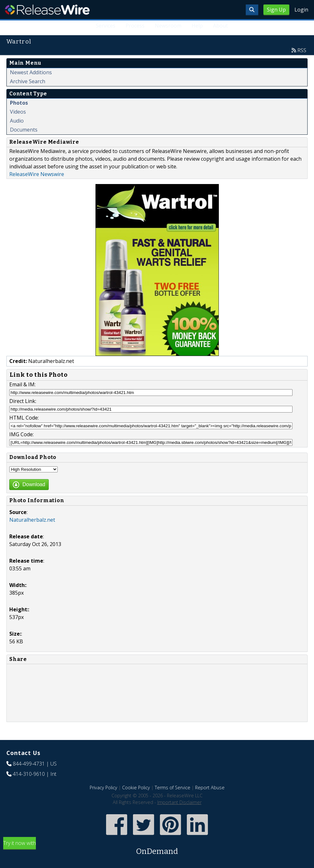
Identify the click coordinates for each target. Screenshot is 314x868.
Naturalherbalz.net (32, 520)
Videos (18, 112)
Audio (17, 121)
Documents (24, 130)
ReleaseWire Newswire (37, 174)
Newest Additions (31, 72)
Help (197, 26)
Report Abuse (210, 788)
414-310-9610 (29, 774)
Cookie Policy (136, 788)
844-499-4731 (29, 764)
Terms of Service (173, 788)
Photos (19, 103)
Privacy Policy (103, 788)
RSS (302, 50)
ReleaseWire (47, 10)
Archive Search (28, 81)
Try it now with (157, 848)
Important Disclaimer (179, 802)
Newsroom (168, 26)
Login (301, 10)
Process (135, 26)
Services (106, 26)
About (220, 26)
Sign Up (276, 10)
